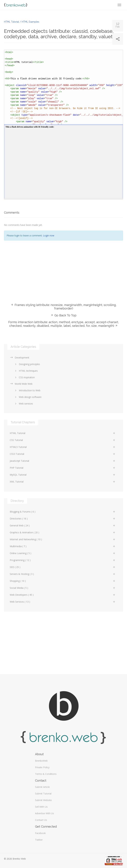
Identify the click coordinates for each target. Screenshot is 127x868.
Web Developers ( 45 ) (63, 595)
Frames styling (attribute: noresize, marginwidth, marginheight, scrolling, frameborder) (64, 307)
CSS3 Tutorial (63, 454)
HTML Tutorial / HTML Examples (22, 22)
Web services (23, 404)
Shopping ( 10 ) (63, 581)
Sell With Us (41, 807)
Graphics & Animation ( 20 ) (63, 532)
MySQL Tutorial (63, 475)
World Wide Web (21, 384)
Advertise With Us (44, 813)
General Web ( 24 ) (63, 525)
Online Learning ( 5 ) (63, 553)
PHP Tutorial (63, 468)
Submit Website (43, 800)
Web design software (28, 397)
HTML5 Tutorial (63, 447)
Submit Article (42, 787)
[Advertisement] (63, 267)
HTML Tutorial (63, 433)
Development (20, 358)
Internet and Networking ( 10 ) (63, 539)
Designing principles (27, 364)
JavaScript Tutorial (63, 461)
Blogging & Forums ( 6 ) (63, 512)
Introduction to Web (27, 390)
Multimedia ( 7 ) (63, 546)
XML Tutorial (63, 482)
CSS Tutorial (63, 440)
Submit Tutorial (43, 794)
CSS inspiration (24, 377)
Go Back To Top (63, 315)
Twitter (39, 840)
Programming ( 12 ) (63, 560)
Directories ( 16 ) (63, 519)
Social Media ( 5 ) (63, 588)
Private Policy (42, 767)
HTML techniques (26, 371)
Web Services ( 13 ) (63, 602)
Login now (49, 235)
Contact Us (41, 820)
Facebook (40, 833)
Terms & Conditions (46, 774)
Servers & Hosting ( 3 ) (63, 574)
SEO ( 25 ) (63, 567)
